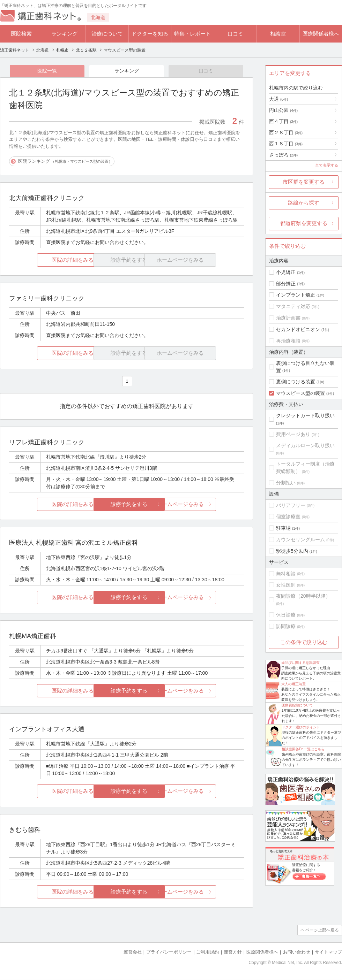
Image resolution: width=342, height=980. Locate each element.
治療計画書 (288, 318)
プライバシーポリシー (169, 952)
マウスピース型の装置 (300, 393)
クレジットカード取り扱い (305, 415)
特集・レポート (192, 34)
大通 (278, 99)
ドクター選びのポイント (301, 727)
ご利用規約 (207, 952)
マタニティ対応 (293, 306)
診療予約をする (127, 504)
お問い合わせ (297, 952)
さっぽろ (283, 155)
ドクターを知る (150, 34)
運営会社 (133, 952)
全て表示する (327, 165)
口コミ (235, 34)
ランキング (64, 34)
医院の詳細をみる (48, 260)
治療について (107, 34)
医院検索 (21, 34)
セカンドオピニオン (298, 329)
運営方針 (233, 952)
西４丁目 (283, 121)
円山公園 (283, 110)
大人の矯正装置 (293, 684)
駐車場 (283, 528)
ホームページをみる (205, 504)
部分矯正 (286, 284)
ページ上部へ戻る (322, 931)
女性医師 (286, 585)
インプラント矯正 (296, 295)
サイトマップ (328, 952)
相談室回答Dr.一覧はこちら (303, 749)
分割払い (286, 483)
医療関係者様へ (321, 34)
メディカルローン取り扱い (305, 445)
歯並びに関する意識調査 (300, 663)
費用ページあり (293, 434)
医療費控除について (297, 705)
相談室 (278, 34)
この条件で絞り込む (304, 642)
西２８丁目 (286, 132)
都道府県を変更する (304, 223)
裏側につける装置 (296, 382)
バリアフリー (291, 505)
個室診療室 (288, 516)
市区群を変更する (304, 182)
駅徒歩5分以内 (292, 551)
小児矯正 (286, 272)
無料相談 (286, 574)
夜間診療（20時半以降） (303, 596)
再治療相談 (288, 341)
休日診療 (286, 615)
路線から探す (304, 203)
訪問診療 (286, 626)
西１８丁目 (286, 144)
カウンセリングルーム (300, 539)
